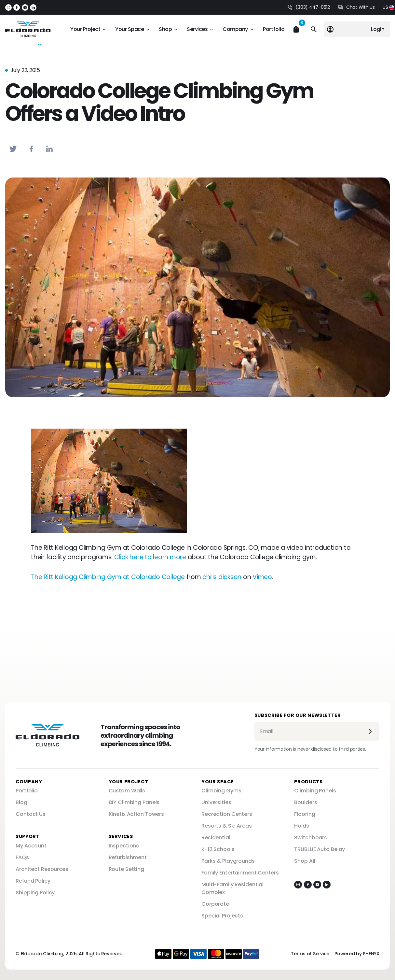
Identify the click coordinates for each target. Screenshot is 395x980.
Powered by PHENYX (357, 954)
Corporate (215, 904)
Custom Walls (127, 791)
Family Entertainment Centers (240, 873)
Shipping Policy (35, 893)
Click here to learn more (150, 557)
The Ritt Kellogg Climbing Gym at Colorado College (108, 577)
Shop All (305, 861)
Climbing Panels (315, 791)
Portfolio (274, 29)
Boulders (306, 802)
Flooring (305, 814)
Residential (216, 838)
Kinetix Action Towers (136, 814)
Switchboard (311, 838)
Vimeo (262, 577)
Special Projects (222, 916)
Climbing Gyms (221, 791)
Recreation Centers (227, 814)
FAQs (22, 857)
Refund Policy (33, 881)
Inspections (124, 846)
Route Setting (126, 869)
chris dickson (222, 577)
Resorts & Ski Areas (227, 826)
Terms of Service (310, 954)
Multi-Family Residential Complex (232, 888)
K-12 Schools (218, 849)
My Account (31, 846)
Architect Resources (42, 869)
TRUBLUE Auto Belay (320, 849)
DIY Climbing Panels (134, 802)
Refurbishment (128, 857)
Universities (216, 802)
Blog (21, 802)
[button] (389, 7)
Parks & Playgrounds (228, 861)
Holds (301, 826)
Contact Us (31, 814)
